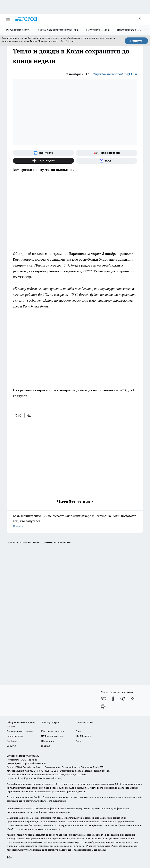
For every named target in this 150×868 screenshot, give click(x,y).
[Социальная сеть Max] (107, 161)
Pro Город (12, 741)
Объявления (48, 741)
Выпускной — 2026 (98, 30)
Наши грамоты (15, 736)
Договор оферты (50, 722)
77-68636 (38, 808)
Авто (78, 741)
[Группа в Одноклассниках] (113, 699)
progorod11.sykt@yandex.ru (22, 778)
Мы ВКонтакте (84, 736)
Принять (136, 41)
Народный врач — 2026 (131, 30)
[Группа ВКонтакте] (43, 153)
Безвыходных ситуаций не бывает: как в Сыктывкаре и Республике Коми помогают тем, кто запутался (75, 521)
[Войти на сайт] (140, 19)
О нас (79, 731)
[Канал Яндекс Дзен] (43, 161)
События (11, 746)
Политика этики (85, 722)
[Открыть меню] (8, 19)
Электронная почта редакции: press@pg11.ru (85, 771)
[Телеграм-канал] (123, 699)
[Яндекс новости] (107, 153)
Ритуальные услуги (18, 30)
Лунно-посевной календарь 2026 (58, 30)
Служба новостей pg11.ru (115, 74)
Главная (45, 746)
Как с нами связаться (53, 731)
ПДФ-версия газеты (52, 736)
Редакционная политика (20, 731)
